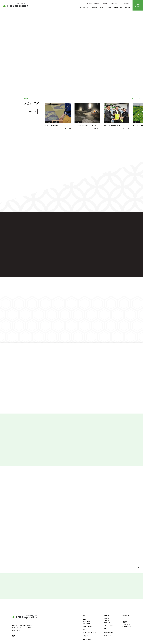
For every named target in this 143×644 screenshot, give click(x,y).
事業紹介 (94, 7)
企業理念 (106, 618)
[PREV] (133, 99)
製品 (102, 7)
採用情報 (105, 3)
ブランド (109, 7)
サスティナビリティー (110, 625)
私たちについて (85, 7)
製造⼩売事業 (86, 624)
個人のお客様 (114, 3)
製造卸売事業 (86, 621)
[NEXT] (139, 99)
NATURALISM (126, 627)
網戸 (96, 632)
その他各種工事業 (88, 626)
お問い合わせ (97, 3)
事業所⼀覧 (107, 623)
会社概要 (106, 620)
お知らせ (90, 3)
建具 (92, 632)
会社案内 (128, 7)
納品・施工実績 (118, 7)
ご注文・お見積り (138, 5)
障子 (89, 632)
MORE (30, 111)
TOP (84, 616)
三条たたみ (125, 624)
